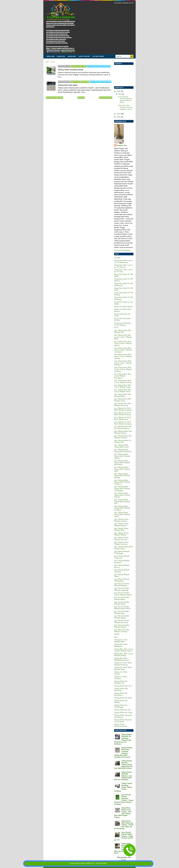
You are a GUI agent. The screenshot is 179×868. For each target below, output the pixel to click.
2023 (119, 117)
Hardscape (72, 56)
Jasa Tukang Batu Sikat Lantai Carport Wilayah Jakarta (123, 344)
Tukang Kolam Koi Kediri (123, 698)
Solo (116, 637)
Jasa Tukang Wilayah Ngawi (100, 82)
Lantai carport (84, 56)
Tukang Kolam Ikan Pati (123, 686)
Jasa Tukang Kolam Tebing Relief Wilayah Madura (122, 456)
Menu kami (51, 56)
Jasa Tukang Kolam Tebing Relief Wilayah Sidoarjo (122, 495)
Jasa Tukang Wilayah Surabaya (98, 66)
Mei (120, 94)
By (64, 66)
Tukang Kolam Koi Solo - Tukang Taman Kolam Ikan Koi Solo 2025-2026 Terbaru (123, 765)
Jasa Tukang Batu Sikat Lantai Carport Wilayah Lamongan (123, 350)
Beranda (81, 98)
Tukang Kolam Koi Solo (123, 710)
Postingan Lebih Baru (54, 98)
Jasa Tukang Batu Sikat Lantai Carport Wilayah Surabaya (123, 370)
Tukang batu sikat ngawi (68, 85)
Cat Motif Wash (98, 56)
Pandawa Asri (122, 145)
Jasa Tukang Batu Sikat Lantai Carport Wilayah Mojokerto (123, 363)
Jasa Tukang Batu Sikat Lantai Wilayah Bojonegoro (123, 376)
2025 (119, 114)
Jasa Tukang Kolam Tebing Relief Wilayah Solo (122, 502)
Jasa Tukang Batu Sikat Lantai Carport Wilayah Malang (123, 356)
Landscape (61, 56)
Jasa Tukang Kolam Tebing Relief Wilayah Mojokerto (122, 482)
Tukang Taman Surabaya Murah (71, 70)
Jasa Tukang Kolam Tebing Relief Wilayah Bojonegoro (122, 463)
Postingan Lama (106, 98)
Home (47, 62)
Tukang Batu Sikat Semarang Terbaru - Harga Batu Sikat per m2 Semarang (124, 825)
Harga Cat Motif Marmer (124, 307)
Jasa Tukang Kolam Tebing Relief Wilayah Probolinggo (122, 489)
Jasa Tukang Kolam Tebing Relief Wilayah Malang (122, 476)
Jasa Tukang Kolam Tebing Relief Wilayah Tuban (122, 515)
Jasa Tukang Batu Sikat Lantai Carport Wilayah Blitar (123, 337)
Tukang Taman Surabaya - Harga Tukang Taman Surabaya (123, 787)
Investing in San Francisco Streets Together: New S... (125, 107)
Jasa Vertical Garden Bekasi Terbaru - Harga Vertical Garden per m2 (124, 836)
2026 (119, 91)
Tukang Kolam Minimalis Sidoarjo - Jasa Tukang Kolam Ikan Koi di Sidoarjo (123, 776)
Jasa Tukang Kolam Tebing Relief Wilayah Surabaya (122, 508)
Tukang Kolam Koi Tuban (123, 713)
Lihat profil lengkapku (122, 250)
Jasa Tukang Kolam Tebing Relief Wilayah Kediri (122, 469)
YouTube (117, 258)
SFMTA (117, 634)
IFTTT (116, 328)
